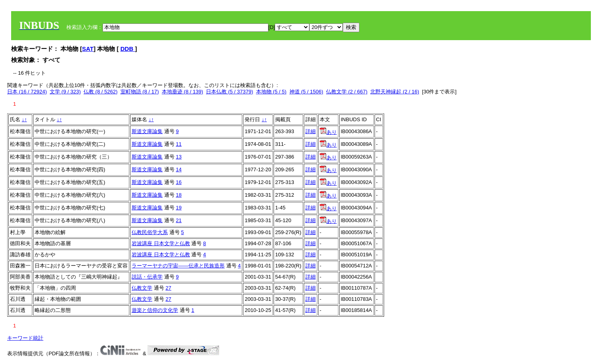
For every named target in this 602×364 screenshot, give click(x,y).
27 (168, 288)
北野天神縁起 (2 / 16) (395, 92)
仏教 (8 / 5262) (100, 92)
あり (328, 132)
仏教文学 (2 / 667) (347, 92)
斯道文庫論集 (147, 131)
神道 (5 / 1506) (306, 92)
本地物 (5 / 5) (271, 92)
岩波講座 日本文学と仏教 (161, 243)
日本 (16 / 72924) (27, 92)
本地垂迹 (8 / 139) (183, 92)
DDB (128, 49)
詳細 (311, 131)
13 (179, 157)
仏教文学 (142, 288)
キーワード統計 (25, 338)
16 (179, 182)
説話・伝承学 (147, 277)
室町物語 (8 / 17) (140, 92)
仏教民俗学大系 (150, 232)
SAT (88, 49)
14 (179, 169)
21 (179, 220)
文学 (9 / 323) (65, 92)
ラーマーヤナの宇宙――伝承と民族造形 (178, 266)
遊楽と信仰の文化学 (155, 310)
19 (179, 208)
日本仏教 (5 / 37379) (230, 92)
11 (179, 144)
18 (179, 195)
